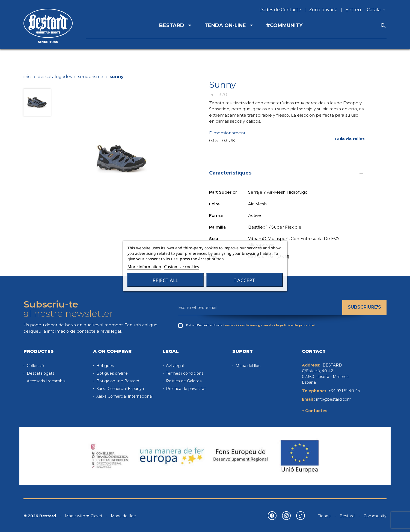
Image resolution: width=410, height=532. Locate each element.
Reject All (165, 280)
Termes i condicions (184, 373)
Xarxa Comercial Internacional (124, 396)
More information (144, 267)
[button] (350, 139)
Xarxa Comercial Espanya (120, 389)
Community (375, 516)
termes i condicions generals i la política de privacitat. (270, 325)
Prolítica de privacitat (185, 389)
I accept (245, 280)
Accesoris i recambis (45, 381)
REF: (213, 95)
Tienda (324, 516)
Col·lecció (35, 366)
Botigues (105, 366)
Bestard (347, 516)
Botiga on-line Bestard (117, 381)
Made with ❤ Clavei (83, 516)
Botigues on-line (112, 373)
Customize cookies (182, 267)
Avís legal (174, 366)
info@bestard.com (334, 399)
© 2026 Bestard (40, 516)
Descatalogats (40, 373)
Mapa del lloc (247, 366)
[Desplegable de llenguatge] (377, 10)
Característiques (287, 173)
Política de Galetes (183, 381)
